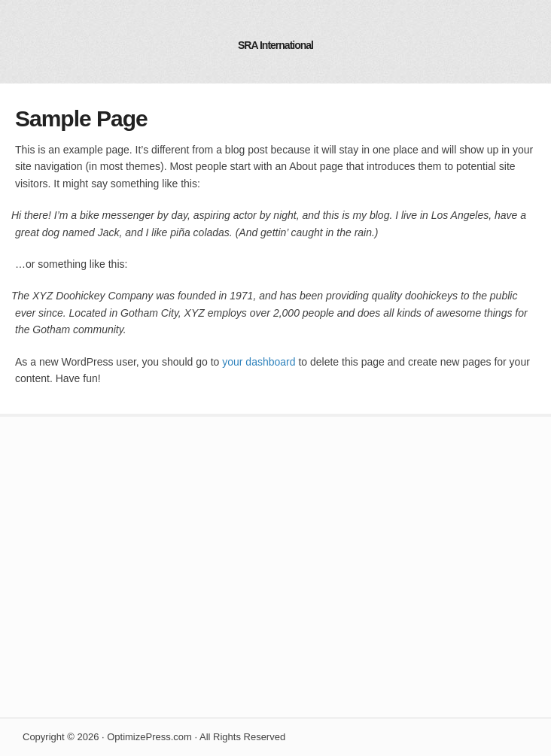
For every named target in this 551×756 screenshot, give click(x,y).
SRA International (275, 45)
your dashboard (259, 362)
